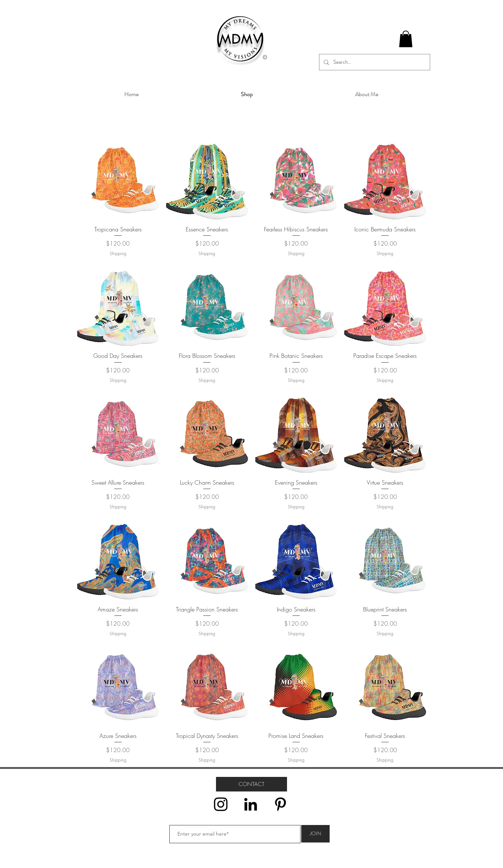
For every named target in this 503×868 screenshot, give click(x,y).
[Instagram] (221, 804)
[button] (406, 39)
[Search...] (374, 62)
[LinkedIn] (251, 804)
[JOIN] (315, 834)
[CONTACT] (251, 784)
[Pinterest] (280, 804)
